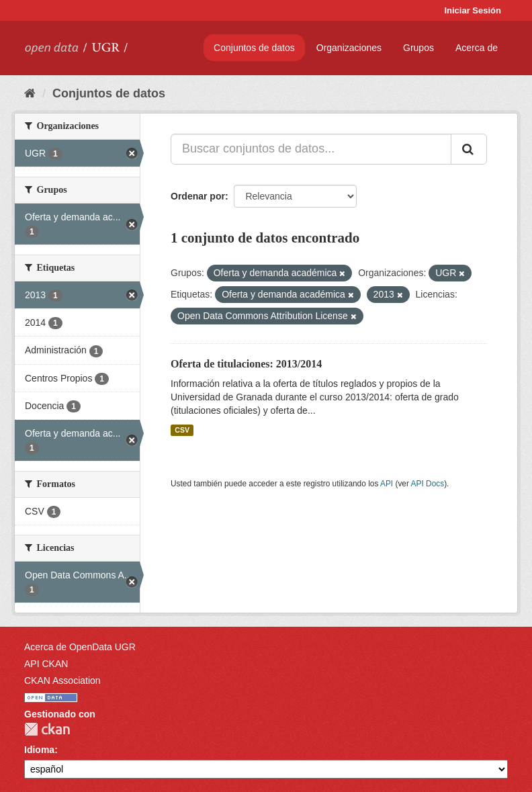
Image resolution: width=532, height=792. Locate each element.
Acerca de (477, 48)
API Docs (428, 484)
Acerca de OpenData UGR (80, 647)
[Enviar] (469, 149)
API (387, 484)
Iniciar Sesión (473, 10)
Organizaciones (349, 48)
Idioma (39, 750)
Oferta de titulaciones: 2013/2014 (246, 364)
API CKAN (46, 664)
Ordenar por (198, 196)
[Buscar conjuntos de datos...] (311, 149)
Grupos (418, 48)
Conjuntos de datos (254, 48)
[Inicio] (30, 93)
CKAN (47, 729)
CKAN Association (62, 680)
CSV (182, 430)
